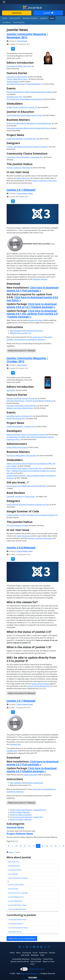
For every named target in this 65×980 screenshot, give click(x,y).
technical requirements (34, 330)
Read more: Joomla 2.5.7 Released (21, 802)
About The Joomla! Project (18, 878)
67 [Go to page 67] (51, 845)
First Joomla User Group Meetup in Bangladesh (24, 99)
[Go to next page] (60, 845)
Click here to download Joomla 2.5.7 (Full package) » (33, 763)
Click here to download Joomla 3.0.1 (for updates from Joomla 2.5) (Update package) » (32, 313)
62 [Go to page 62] (29, 845)
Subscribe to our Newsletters (22, 938)
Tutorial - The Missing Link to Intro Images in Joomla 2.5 (28, 146)
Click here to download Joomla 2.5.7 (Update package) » (32, 769)
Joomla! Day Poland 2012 (16, 418)
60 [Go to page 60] (21, 845)
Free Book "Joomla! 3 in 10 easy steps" (21, 496)
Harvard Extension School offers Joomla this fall (24, 115)
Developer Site (15, 744)
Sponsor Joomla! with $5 (20, 961)
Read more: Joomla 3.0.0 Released (21, 693)
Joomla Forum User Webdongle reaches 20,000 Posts (27, 485)
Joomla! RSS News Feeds (17, 905)
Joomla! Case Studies (16, 884)
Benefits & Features (28, 18)
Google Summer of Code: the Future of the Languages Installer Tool (32, 515)
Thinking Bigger (13, 81)
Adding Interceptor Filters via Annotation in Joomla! (26, 434)
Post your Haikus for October (17, 525)
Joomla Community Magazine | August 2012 (27, 817)
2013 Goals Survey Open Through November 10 (25, 83)
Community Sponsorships (18, 927)
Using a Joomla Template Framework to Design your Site (28, 504)
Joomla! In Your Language (18, 892)
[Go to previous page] (13, 845)
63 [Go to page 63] (34, 845)
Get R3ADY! (11, 390)
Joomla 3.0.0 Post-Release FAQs (38, 686)
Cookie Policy (48, 959)
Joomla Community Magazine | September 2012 (28, 809)
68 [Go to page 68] (56, 845)
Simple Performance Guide (17, 447)
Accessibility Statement (21, 959)
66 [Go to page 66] (47, 845)
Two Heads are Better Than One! (19, 66)
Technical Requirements (40, 683)
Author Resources (23, 178)
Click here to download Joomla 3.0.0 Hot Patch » (32, 298)
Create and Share (15, 869)
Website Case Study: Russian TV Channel (22, 398)
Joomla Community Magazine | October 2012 (27, 359)
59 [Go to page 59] (16, 845)
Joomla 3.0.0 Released (21, 547)
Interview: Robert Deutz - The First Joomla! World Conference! (30, 400)
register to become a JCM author (44, 180)
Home (5, 18)
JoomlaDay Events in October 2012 (20, 416)
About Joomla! (14, 18)
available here (12, 750)
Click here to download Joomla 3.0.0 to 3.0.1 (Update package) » (32, 305)
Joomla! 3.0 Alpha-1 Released (21, 819)
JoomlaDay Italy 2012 (15, 96)
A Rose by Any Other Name (17, 76)
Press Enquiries (8, 22)
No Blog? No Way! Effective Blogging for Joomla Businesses (29, 123)
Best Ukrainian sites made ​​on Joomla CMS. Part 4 (25, 468)
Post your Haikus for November (18, 167)
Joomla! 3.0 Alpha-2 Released (21, 814)
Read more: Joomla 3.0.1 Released (21, 350)
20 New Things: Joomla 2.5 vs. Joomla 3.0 (22, 107)
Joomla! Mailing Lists (16, 896)
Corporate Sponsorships (17, 919)
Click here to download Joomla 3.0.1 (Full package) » (33, 289)
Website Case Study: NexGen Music (20, 408)
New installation (16, 330)
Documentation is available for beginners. (30, 339)
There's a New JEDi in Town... (17, 79)
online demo (37, 337)
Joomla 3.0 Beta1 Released (20, 812)
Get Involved (13, 873)
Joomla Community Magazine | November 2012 (27, 35)
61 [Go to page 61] (25, 845)
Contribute (56, 18)
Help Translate (36, 961)
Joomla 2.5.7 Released (21, 700)
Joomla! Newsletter (15, 901)
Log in (32, 963)
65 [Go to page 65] (42, 845)
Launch (48, 13)
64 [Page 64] (38, 845)
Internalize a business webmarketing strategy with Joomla (28, 128)
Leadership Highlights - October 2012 (21, 426)
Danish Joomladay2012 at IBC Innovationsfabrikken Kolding (29, 91)
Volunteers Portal (15, 931)
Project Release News (25, 193)
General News (22, 40)
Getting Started (14, 865)
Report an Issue (49, 961)
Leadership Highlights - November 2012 (22, 138)
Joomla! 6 (40, 18)
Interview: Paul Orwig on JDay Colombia (22, 405)
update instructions (36, 320)
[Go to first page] (9, 845)
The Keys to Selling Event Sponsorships (21, 455)
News (48, 18)
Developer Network (40, 279)
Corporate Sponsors (16, 923)
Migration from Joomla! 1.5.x (21, 333)
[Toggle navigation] (4, 2)
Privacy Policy (36, 959)
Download (17, 13)
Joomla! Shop (13, 888)
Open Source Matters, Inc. (30, 973)
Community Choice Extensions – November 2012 (25, 157)
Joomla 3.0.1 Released (21, 189)
